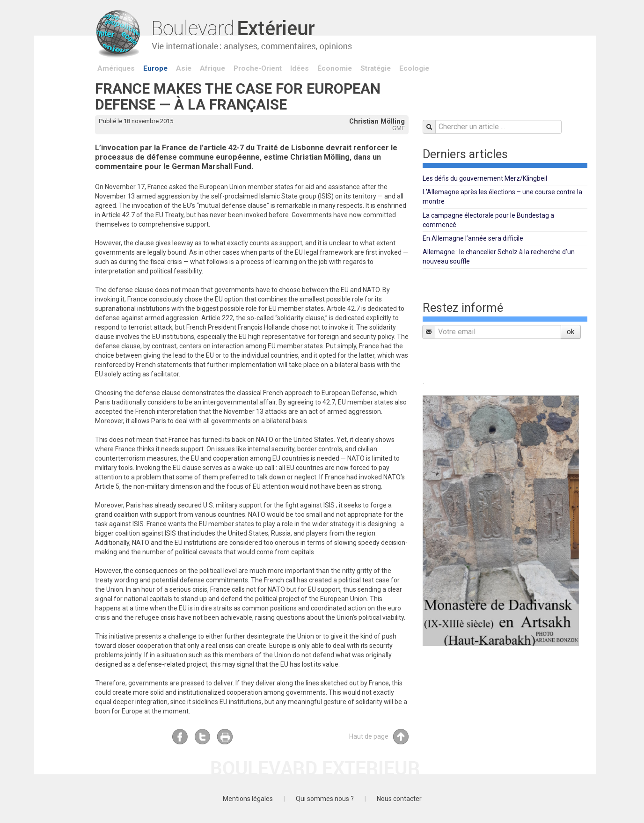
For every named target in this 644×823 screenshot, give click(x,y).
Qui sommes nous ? (325, 799)
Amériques (116, 68)
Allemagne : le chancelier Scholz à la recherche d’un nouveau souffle (499, 257)
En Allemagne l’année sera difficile (473, 238)
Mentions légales (248, 799)
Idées (300, 68)
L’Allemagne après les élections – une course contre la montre (502, 197)
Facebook (180, 737)
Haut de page (379, 737)
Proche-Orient (258, 68)
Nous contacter (399, 799)
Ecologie (414, 68)
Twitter (202, 737)
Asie (184, 68)
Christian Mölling (377, 121)
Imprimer (225, 737)
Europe (155, 68)
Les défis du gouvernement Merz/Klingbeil (485, 178)
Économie (335, 68)
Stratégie (376, 68)
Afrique (212, 68)
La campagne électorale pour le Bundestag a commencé (488, 220)
